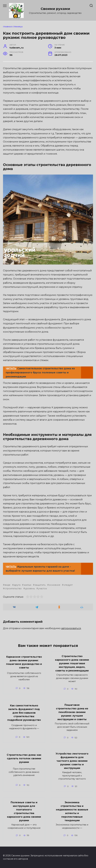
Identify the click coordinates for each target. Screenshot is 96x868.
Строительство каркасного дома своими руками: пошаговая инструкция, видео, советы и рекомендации (72, 663)
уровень (30, 589)
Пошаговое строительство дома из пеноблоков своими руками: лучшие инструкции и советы (72, 712)
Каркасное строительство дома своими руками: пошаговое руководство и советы (24, 662)
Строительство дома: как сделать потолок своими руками (24, 758)
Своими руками (55, 9)
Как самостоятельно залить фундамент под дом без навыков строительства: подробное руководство (24, 713)
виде (7, 585)
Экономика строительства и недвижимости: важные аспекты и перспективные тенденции (72, 811)
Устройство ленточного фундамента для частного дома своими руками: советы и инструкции (72, 761)
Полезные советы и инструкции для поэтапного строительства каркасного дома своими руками (24, 811)
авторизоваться (71, 628)
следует (68, 585)
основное (55, 585)
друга (17, 585)
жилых (28, 585)
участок (43, 589)
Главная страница (13, 27)
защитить (40, 585)
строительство (13, 589)
